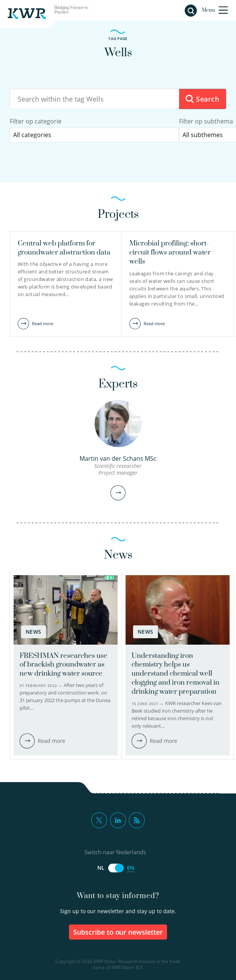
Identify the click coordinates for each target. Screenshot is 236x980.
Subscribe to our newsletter (118, 932)
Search (202, 99)
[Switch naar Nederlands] (116, 868)
